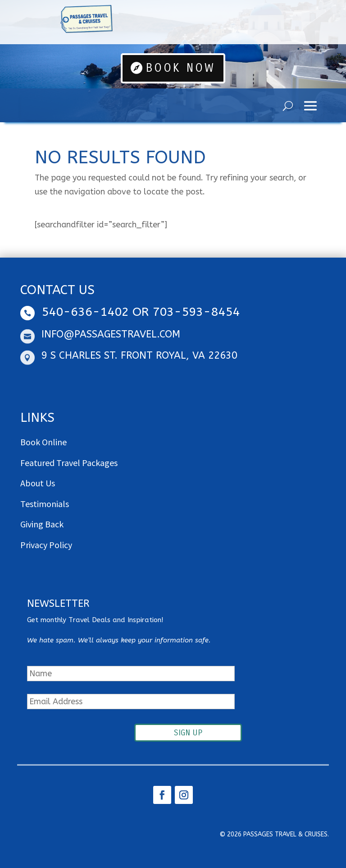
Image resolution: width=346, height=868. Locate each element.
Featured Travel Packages (69, 463)
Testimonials (45, 504)
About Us (38, 483)
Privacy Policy (46, 545)
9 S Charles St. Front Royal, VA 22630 (139, 356)
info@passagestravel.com (111, 334)
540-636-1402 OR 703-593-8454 (141, 312)
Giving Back (42, 524)
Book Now (181, 68)
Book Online (43, 442)
